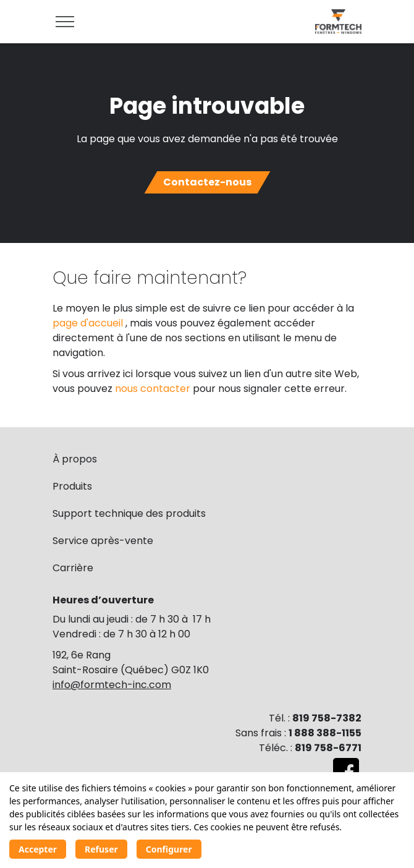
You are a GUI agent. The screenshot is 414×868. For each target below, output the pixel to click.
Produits (72, 486)
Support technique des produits (129, 513)
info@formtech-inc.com (112, 685)
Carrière (73, 568)
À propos (75, 459)
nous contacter (154, 389)
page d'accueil (89, 323)
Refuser (101, 849)
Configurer (169, 849)
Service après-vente (103, 541)
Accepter (38, 849)
